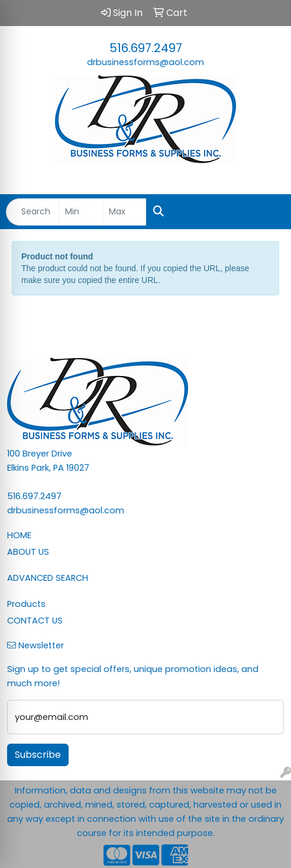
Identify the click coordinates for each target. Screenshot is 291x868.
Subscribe (38, 755)
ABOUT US (28, 552)
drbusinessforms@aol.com (145, 62)
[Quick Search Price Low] (81, 212)
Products (26, 604)
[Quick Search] (33, 212)
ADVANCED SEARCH (48, 578)
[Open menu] (267, 212)
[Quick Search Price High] (125, 212)
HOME (19, 535)
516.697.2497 (146, 48)
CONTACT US (35, 621)
